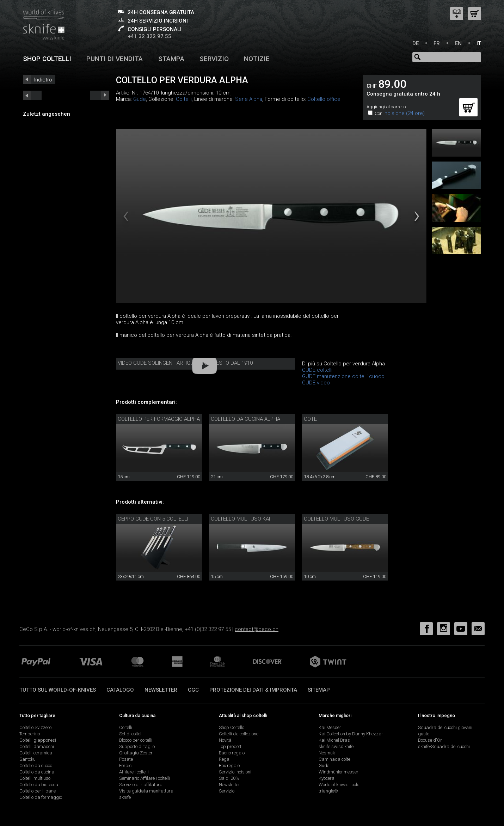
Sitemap (319, 690)
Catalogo (120, 690)
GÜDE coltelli (317, 370)
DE (416, 43)
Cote (310, 419)
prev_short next (100, 95)
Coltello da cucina (37, 772)
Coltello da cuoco (36, 766)
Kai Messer (330, 727)
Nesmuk (327, 753)
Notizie (257, 59)
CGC (193, 690)
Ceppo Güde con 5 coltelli (153, 519)
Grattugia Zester (136, 753)
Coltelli (184, 99)
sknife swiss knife (336, 746)
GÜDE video (316, 383)
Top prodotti (231, 746)
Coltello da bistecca (39, 785)
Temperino (30, 734)
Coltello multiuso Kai (240, 519)
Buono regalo (232, 753)
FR (437, 43)
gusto (424, 734)
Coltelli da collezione (239, 734)
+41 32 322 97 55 (149, 36)
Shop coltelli (47, 59)
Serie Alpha (249, 99)
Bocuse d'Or (430, 740)
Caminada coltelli (336, 759)
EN (458, 43)
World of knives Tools (339, 785)
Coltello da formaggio (41, 797)
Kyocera (327, 778)
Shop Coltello (232, 727)
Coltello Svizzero (35, 727)
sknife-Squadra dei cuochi (444, 746)
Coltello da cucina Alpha (245, 419)
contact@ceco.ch (257, 629)
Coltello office (324, 99)
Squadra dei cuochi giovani (445, 727)
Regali (225, 759)
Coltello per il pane (38, 791)
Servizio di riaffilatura (141, 785)
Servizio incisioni (235, 772)
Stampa (171, 59)
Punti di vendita (115, 59)
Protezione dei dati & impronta (253, 690)
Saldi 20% (229, 778)
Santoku (27, 759)
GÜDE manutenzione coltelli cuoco (343, 376)
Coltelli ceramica (36, 753)
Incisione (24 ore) (404, 113)
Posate (126, 759)
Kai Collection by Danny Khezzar (351, 734)
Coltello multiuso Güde (336, 519)
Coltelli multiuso (35, 778)
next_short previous (32, 95)
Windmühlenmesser (339, 772)
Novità (225, 740)
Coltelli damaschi (37, 746)
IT (479, 43)
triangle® (328, 791)
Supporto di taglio (137, 746)
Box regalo (229, 766)
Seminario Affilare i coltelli (145, 778)
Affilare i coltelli (134, 772)
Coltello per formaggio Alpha (159, 419)
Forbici (126, 766)
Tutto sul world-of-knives (58, 690)
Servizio (214, 59)
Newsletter (161, 690)
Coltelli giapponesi (38, 740)
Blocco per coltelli (136, 740)
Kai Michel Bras (334, 740)
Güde (140, 99)
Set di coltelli (131, 734)
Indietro (43, 80)
